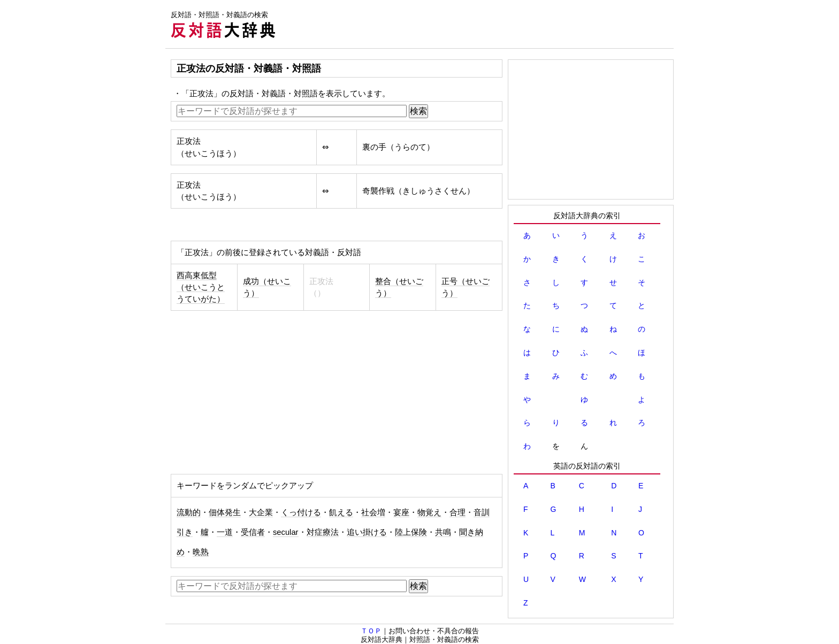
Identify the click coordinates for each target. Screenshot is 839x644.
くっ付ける (301, 512)
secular (286, 532)
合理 (457, 512)
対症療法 (323, 532)
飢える (341, 512)
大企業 (261, 512)
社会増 (373, 512)
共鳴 (443, 532)
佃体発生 (225, 512)
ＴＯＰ (371, 631)
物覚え (429, 512)
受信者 (253, 532)
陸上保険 (411, 532)
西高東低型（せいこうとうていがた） (201, 287)
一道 (225, 532)
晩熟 (201, 552)
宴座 (401, 512)
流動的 (189, 512)
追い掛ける (367, 532)
